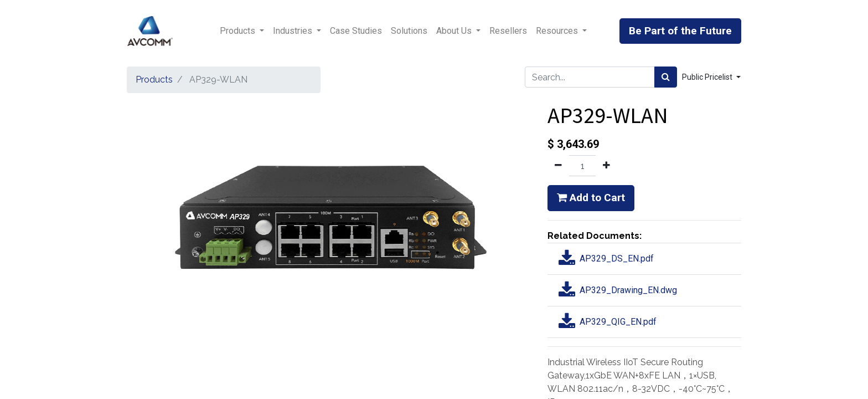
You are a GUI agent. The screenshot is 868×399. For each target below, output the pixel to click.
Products (154, 80)
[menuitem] (356, 31)
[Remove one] (558, 166)
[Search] (666, 77)
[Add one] (606, 166)
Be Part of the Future (680, 31)
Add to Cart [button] (591, 198)
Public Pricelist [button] (708, 77)
